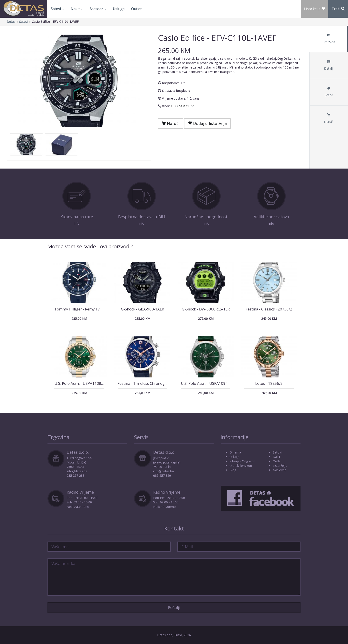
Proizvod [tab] (329, 39)
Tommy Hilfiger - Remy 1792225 (83, 309)
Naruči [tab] (329, 119)
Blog (233, 470)
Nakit (77, 9)
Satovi (57, 9)
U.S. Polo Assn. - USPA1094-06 (207, 383)
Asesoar (98, 9)
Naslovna (280, 470)
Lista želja (280, 466)
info (77, 223)
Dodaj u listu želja (207, 123)
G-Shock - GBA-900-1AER (142, 309)
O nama (235, 452)
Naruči (171, 123)
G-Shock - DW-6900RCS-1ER (206, 309)
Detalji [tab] (329, 65)
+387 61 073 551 (183, 106)
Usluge (119, 9)
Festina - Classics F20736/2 (269, 309)
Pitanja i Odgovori (242, 461)
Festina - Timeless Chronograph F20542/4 (154, 383)
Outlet (136, 9)
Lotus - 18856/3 (269, 383)
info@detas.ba (77, 471)
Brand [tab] (329, 92)
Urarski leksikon (241, 466)
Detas (11, 22)
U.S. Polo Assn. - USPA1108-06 (81, 383)
